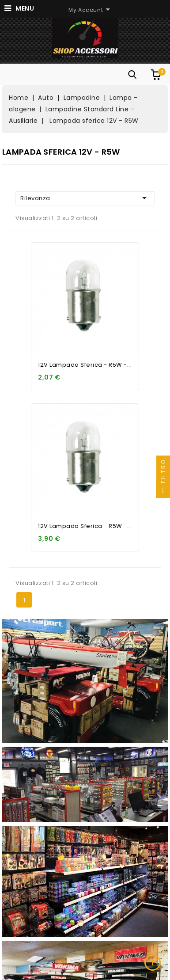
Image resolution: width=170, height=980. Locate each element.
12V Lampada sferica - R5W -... (85, 365)
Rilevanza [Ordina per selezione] (85, 198)
